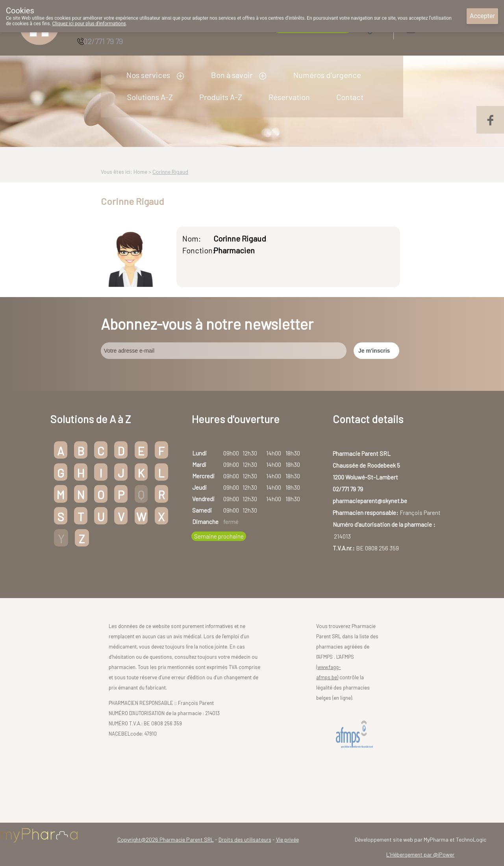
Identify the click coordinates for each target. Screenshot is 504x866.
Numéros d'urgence (327, 75)
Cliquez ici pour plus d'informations (89, 24)
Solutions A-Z (150, 97)
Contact (350, 97)
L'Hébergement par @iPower (420, 854)
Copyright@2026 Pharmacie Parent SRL (166, 839)
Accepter (482, 16)
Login (431, 28)
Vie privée (287, 839)
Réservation (289, 97)
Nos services (148, 75)
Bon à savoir (232, 75)
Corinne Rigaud (170, 172)
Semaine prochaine (219, 536)
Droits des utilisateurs (245, 839)
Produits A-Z (221, 97)
